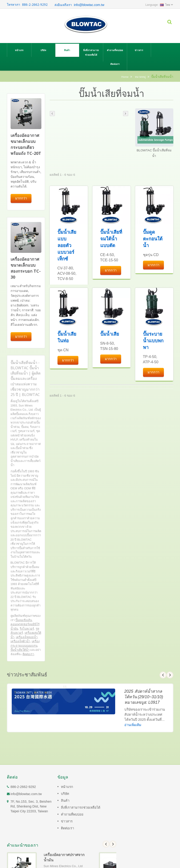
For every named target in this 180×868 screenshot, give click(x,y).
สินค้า (67, 50)
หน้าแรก (19, 50)
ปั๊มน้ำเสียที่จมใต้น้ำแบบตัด (111, 239)
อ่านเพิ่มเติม (133, 725)
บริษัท (43, 50)
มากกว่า (21, 198)
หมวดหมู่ (140, 77)
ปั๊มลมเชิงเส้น (24, 620)
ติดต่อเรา (115, 64)
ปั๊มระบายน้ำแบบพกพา (153, 341)
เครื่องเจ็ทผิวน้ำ (20, 641)
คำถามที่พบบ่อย (115, 50)
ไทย (165, 5)
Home (125, 77)
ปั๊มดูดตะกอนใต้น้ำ (153, 239)
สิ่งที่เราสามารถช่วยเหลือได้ (91, 52)
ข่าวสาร (139, 50)
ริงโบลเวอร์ (27, 629)
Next (170, 675)
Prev (163, 675)
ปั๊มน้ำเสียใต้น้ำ (20, 650)
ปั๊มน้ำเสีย (110, 334)
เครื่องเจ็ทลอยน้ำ (27, 637)
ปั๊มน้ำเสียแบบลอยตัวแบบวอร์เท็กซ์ (67, 245)
